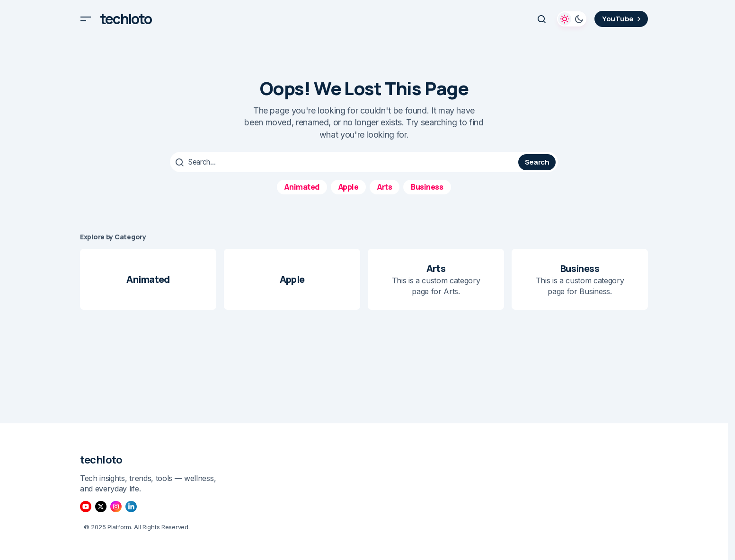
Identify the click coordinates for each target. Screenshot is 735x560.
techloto (126, 19)
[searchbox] (345, 162)
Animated (302, 186)
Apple (349, 186)
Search (537, 162)
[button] (86, 19)
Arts (385, 186)
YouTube (623, 19)
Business (427, 186)
